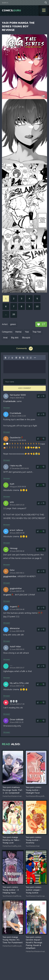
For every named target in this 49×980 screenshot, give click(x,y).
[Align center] (20, 358)
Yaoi (27, 332)
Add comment (24, 388)
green (13, 324)
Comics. (12, 10)
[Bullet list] (27, 358)
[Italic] (9, 358)
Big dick (15, 338)
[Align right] (23, 358)
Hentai (18, 332)
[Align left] (16, 358)
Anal (5, 338)
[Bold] (5, 358)
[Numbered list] (31, 358)
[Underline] (12, 358)
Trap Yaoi (37, 332)
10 (37, 306)
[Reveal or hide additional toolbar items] (35, 358)
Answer (7, 408)
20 (14, 314)
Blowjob (26, 338)
